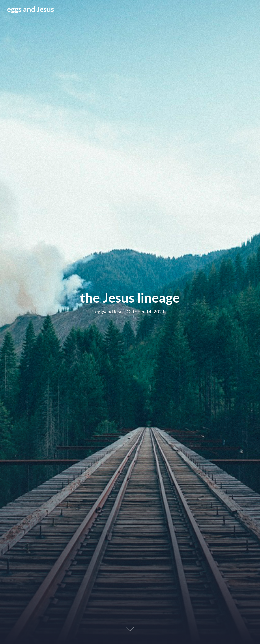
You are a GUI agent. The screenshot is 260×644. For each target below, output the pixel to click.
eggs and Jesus (31, 9)
